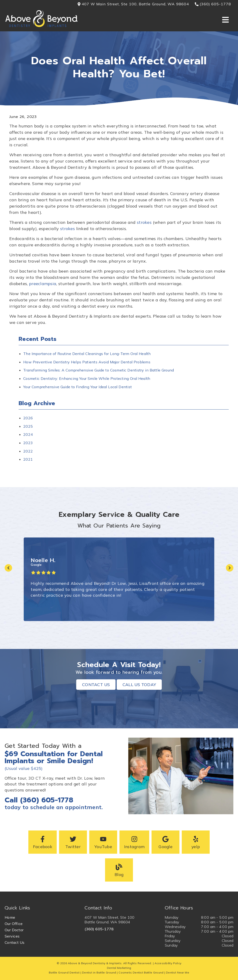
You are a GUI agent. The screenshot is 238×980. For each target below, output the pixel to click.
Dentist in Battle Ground (99, 972)
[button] (43, 842)
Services (12, 936)
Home (10, 917)
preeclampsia (43, 284)
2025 (28, 426)
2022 (28, 451)
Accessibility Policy (168, 963)
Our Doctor (14, 930)
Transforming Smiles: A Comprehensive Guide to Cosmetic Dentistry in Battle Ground (99, 370)
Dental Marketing (119, 968)
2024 (28, 434)
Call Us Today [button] (139, 685)
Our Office (14, 924)
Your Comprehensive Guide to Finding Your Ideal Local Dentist (78, 387)
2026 (28, 418)
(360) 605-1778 (99, 929)
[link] (41, 26)
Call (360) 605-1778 (39, 800)
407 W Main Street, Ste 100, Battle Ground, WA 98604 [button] (133, 4)
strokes (144, 222)
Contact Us (15, 942)
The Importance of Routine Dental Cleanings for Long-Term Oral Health (87, 354)
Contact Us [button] (96, 685)
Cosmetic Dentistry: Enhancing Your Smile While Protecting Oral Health (87, 378)
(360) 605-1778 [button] (213, 4)
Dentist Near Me (178, 972)
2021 (28, 459)
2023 (28, 443)
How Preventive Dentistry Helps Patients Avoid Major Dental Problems (87, 362)
